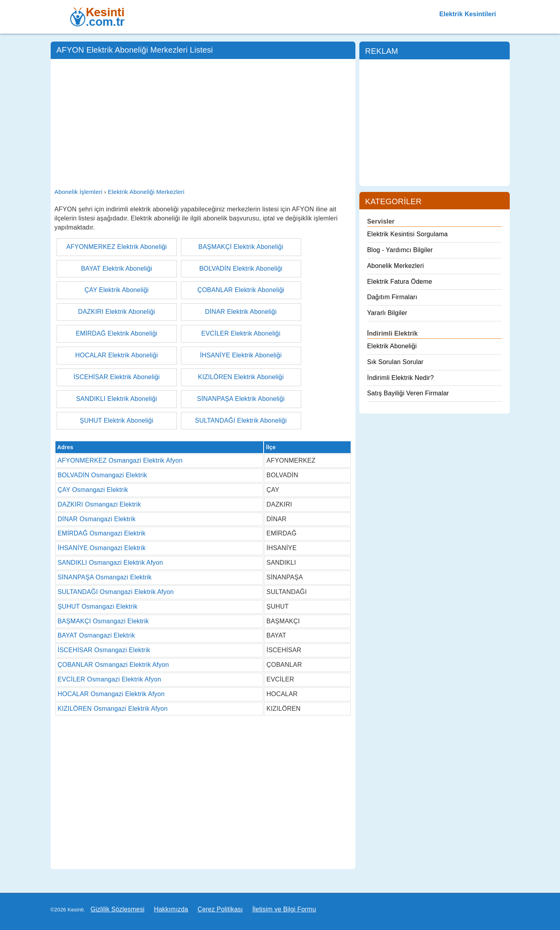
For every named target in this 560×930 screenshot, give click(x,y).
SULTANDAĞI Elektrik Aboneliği (241, 420)
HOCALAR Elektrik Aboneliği (117, 355)
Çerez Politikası (220, 909)
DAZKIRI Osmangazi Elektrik (100, 504)
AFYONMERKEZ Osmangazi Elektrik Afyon (120, 460)
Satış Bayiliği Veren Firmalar (408, 393)
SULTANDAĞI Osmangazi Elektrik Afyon (116, 592)
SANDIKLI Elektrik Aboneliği (117, 399)
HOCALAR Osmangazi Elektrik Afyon (111, 694)
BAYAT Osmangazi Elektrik (97, 635)
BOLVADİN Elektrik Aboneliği (241, 269)
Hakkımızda (171, 909)
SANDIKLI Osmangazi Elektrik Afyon (110, 563)
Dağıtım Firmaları (392, 297)
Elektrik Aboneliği (392, 346)
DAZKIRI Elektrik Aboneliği (117, 312)
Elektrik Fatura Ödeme (400, 282)
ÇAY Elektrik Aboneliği (116, 290)
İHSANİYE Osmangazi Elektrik (102, 548)
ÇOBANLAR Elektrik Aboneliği (241, 290)
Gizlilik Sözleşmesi (118, 909)
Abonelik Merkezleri (396, 266)
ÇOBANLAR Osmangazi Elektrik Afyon (113, 665)
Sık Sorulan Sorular (396, 362)
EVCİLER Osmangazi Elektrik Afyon (110, 679)
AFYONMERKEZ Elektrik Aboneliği (116, 247)
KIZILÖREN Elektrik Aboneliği (241, 377)
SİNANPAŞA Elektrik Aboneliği (241, 399)
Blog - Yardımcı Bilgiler (400, 250)
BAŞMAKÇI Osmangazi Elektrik (103, 621)
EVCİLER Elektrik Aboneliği (241, 333)
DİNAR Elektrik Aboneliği (241, 312)
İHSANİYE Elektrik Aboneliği (241, 355)
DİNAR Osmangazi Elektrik (97, 519)
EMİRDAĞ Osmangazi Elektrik (102, 533)
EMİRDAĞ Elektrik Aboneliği (116, 333)
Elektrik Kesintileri (468, 14)
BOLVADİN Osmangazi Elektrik (103, 475)
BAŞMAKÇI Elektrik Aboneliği (241, 247)
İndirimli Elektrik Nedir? (401, 378)
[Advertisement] (203, 122)
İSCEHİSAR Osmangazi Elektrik (104, 650)
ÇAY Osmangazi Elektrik (93, 490)
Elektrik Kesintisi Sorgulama (408, 234)
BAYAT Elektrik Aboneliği (117, 269)
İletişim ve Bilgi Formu (284, 909)
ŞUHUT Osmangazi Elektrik (98, 606)
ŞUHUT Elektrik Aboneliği (117, 420)
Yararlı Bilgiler (387, 313)
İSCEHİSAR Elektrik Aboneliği (116, 377)
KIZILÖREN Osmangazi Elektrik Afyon (113, 709)
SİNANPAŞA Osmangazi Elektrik (105, 577)
